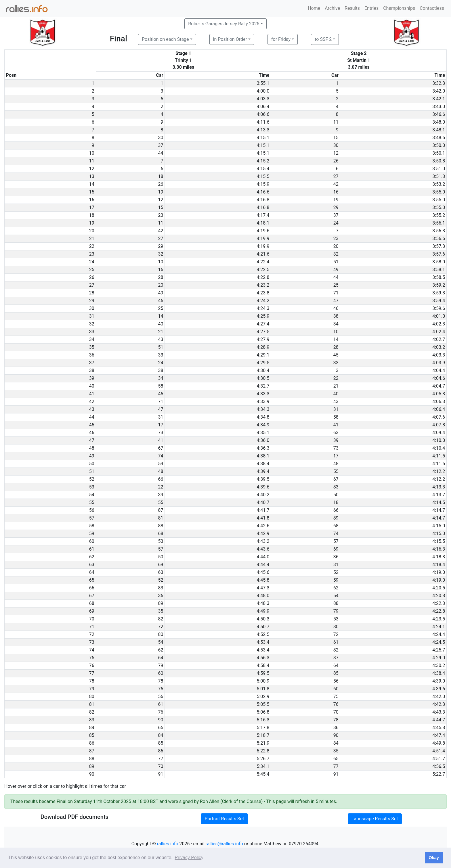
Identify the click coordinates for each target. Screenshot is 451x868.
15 (336, 138)
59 (160, 464)
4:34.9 (263, 425)
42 (336, 184)
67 (160, 448)
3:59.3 (439, 293)
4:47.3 (263, 588)
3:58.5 (439, 277)
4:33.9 (263, 402)
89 (336, 518)
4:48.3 (263, 603)
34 (336, 324)
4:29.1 (263, 355)
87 (160, 510)
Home (314, 8)
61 (336, 642)
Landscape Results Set (375, 819)
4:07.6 (439, 417)
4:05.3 (439, 394)
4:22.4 (263, 262)
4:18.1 (263, 223)
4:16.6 (263, 192)
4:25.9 (263, 316)
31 (336, 409)
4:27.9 (263, 339)
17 (160, 425)
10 (160, 262)
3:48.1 (439, 130)
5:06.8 (263, 712)
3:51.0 (439, 169)
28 (160, 277)
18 (160, 176)
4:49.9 (263, 611)
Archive (332, 8)
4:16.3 (439, 549)
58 (160, 386)
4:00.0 (263, 91)
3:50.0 (439, 145)
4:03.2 (439, 347)
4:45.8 (263, 580)
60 (160, 673)
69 (336, 549)
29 (336, 207)
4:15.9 (263, 184)
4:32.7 (263, 386)
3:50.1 (439, 153)
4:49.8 (439, 743)
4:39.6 (263, 487)
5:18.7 (263, 735)
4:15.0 (439, 526)
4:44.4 (263, 565)
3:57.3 (439, 246)
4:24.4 (439, 634)
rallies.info (168, 844)
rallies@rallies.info (224, 844)
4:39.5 (263, 479)
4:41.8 (263, 518)
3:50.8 (439, 161)
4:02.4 (439, 332)
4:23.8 (263, 293)
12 (336, 153)
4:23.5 (439, 619)
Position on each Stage (165, 39)
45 (336, 355)
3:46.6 (439, 114)
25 (336, 285)
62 (336, 588)
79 (336, 611)
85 (336, 673)
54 (336, 596)
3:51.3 (439, 176)
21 (160, 332)
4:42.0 (439, 696)
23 (160, 215)
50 (336, 495)
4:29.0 (439, 658)
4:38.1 (263, 456)
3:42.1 (439, 99)
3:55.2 (439, 215)
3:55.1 (263, 83)
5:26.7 (263, 759)
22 (336, 378)
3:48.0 (439, 122)
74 (160, 456)
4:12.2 (439, 471)
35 (160, 611)
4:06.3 (439, 402)
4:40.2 (263, 495)
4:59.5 (263, 673)
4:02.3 (439, 324)
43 (160, 339)
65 (160, 728)
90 (160, 720)
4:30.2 (439, 665)
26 (336, 161)
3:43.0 (439, 107)
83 (336, 487)
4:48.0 (263, 596)
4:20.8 (439, 596)
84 (160, 735)
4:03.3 (263, 99)
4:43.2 (263, 541)
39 (336, 440)
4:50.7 (263, 627)
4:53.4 (263, 642)
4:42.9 (263, 533)
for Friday (281, 39)
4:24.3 (263, 308)
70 (336, 712)
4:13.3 (263, 130)
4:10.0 (439, 440)
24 (336, 223)
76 (336, 704)
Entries (371, 8)
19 (160, 192)
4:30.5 (263, 378)
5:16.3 (263, 720)
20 (336, 246)
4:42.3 (439, 704)
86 (336, 728)
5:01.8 (263, 689)
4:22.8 (263, 277)
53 (160, 541)
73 (160, 433)
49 (336, 270)
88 (160, 526)
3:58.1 (439, 270)
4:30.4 (263, 370)
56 (336, 681)
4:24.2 (263, 301)
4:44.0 (263, 557)
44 (160, 153)
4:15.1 (263, 138)
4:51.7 (439, 759)
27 (336, 176)
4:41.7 (263, 510)
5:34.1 (263, 766)
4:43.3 (439, 712)
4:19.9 (263, 238)
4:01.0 (439, 316)
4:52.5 (263, 634)
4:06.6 (263, 114)
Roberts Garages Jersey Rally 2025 (224, 24)
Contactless (432, 8)
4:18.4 (439, 565)
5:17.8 (263, 728)
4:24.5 (439, 642)
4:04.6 (439, 378)
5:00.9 (263, 681)
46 (160, 301)
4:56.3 (263, 658)
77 (160, 759)
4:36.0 (263, 440)
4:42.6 (263, 526)
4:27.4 (263, 324)
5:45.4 (263, 774)
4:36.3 (263, 448)
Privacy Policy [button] (189, 858)
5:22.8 (263, 751)
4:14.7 (439, 510)
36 (336, 557)
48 (336, 464)
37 (160, 145)
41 (336, 425)
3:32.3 (439, 83)
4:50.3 (263, 619)
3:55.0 (439, 192)
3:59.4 (439, 301)
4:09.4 (439, 433)
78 (160, 681)
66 (160, 479)
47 (336, 301)
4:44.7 (439, 720)
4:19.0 (439, 572)
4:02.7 (439, 339)
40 (160, 324)
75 (160, 689)
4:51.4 (439, 751)
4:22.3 (439, 603)
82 (160, 619)
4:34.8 (263, 417)
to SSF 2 (323, 39)
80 (336, 627)
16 (336, 192)
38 (336, 316)
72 (160, 627)
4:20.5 (439, 588)
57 (336, 541)
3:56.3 (439, 231)
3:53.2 (439, 184)
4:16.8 (263, 200)
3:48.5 (439, 138)
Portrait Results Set (224, 819)
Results (352, 8)
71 (336, 293)
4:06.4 (263, 107)
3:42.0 (439, 91)
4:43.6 (263, 549)
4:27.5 (263, 332)
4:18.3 (439, 557)
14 (160, 316)
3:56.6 (439, 238)
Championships (399, 8)
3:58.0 (439, 262)
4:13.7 (439, 495)
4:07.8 (439, 425)
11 (336, 122)
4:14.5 (439, 502)
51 (336, 262)
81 (160, 518)
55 (336, 471)
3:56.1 (439, 223)
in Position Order (230, 39)
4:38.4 (263, 464)
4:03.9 (439, 363)
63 (336, 433)
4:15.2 (263, 161)
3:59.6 (439, 308)
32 (160, 254)
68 (336, 526)
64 (160, 658)
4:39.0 (439, 681)
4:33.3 (263, 394)
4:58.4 (263, 665)
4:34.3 (263, 409)
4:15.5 (263, 176)
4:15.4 (263, 169)
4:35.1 (263, 433)
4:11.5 (439, 456)
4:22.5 (263, 270)
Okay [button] (434, 858)
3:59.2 (439, 285)
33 (160, 355)
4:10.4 (439, 448)
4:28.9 (263, 347)
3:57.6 (439, 254)
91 (160, 774)
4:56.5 (439, 766)
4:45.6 (263, 572)
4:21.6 (263, 254)
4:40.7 (263, 502)
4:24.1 (439, 627)
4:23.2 (263, 285)
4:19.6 (263, 231)
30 (160, 138)
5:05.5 (263, 704)
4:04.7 (439, 386)
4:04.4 (439, 370)
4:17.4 (263, 215)
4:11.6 (263, 122)
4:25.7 (439, 650)
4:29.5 (263, 363)
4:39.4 (263, 471)
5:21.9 (263, 743)
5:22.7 (439, 774)
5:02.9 (263, 696)
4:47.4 (439, 735)
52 (336, 572)
